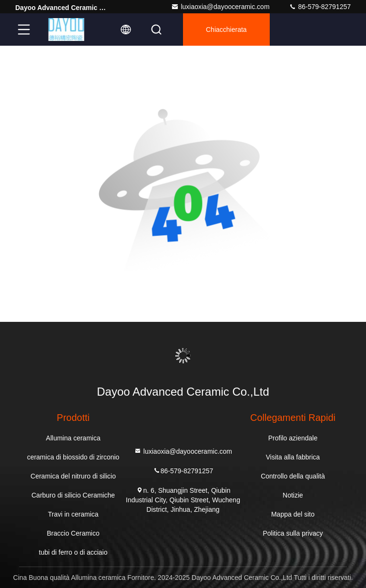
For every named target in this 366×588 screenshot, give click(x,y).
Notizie (293, 495)
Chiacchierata (226, 30)
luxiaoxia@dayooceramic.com (220, 7)
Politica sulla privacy (293, 533)
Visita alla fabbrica (293, 457)
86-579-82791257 (320, 7)
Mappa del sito (293, 514)
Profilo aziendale (293, 438)
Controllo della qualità (293, 476)
